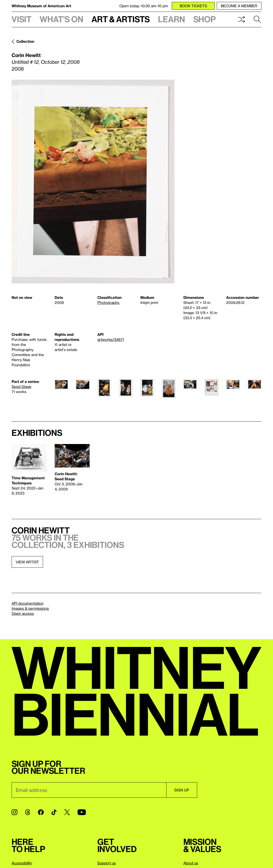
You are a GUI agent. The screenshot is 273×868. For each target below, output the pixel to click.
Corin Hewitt (26, 55)
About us (191, 863)
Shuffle (241, 19)
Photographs (108, 302)
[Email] (89, 790)
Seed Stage (22, 387)
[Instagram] (14, 812)
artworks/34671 (111, 339)
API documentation (28, 603)
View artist (27, 562)
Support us (107, 863)
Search (257, 19)
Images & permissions (30, 608)
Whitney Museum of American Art (41, 6)
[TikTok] (54, 812)
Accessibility (22, 863)
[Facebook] (41, 812)
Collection (25, 41)
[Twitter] (67, 812)
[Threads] (28, 812)
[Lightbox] (93, 182)
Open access (23, 613)
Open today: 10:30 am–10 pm (144, 6)
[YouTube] (82, 812)
